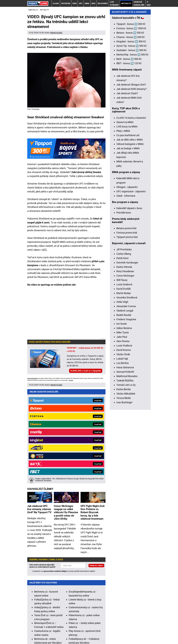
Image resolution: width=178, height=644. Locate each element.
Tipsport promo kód (127, 333)
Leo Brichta (123, 459)
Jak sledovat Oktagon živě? (131, 181)
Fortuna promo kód (127, 329)
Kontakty (42, 634)
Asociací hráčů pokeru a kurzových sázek (109, 597)
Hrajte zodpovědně (32, 378)
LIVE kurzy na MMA (127, 223)
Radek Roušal (124, 411)
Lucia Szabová (124, 381)
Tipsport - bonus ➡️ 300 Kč (131, 120)
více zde (71, 380)
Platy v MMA (123, 227)
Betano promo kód (126, 324)
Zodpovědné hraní (58, 597)
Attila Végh (122, 398)
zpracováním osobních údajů (55, 475)
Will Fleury (122, 376)
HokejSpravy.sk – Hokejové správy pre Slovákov (45, 562)
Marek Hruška (56, 33)
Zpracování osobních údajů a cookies (117, 634)
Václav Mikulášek (126, 490)
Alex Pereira (123, 437)
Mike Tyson (123, 429)
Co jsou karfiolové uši (128, 231)
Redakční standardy (61, 634)
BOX (93, 3)
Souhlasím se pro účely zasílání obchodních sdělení (64, 475)
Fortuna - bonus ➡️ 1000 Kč (131, 124)
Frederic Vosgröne (126, 415)
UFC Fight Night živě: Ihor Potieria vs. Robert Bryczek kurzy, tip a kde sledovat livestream (93, 416)
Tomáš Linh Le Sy (126, 481)
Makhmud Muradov (127, 472)
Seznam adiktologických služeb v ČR (100, 621)
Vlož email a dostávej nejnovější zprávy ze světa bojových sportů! (42, 469)
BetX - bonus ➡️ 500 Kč (129, 155)
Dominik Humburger (127, 359)
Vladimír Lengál (125, 407)
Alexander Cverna (126, 402)
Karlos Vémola (124, 363)
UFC (81, 3)
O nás (149, 3)
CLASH (56, 3)
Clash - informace (126, 292)
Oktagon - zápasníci (127, 283)
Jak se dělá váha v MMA (130, 236)
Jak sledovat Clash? (127, 189)
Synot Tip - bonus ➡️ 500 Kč (131, 142)
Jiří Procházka (124, 346)
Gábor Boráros (124, 424)
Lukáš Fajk (122, 455)
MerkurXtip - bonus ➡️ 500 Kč (132, 151)
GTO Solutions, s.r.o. (61, 638)
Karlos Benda (124, 485)
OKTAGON (66, 3)
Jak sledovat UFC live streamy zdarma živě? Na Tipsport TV (39, 413)
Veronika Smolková (127, 394)
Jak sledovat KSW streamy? (132, 185)
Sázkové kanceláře (139, 3)
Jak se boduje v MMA (128, 245)
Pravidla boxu (124, 309)
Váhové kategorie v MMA (130, 240)
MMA (87, 3)
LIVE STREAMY (114, 3)
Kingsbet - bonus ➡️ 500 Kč (131, 138)
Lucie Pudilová (124, 442)
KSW (75, 3)
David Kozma (124, 446)
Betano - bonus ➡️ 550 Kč (130, 129)
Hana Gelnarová (125, 464)
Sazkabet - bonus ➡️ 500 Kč (131, 146)
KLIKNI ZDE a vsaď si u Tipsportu (86, 371)
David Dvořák (124, 385)
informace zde (97, 611)
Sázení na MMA (125, 218)
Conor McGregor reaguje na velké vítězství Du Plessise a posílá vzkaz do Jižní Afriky (66, 416)
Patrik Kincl (122, 354)
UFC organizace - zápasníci (131, 288)
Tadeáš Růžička (125, 477)
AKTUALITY (126, 3)
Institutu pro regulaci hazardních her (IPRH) (105, 593)
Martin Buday (124, 389)
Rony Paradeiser (125, 367)
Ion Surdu (122, 420)
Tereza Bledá (123, 494)
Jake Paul (122, 433)
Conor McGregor (125, 372)
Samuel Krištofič (125, 468)
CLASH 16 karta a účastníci (131, 214)
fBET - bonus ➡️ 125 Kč (129, 159)
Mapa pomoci (128, 621)
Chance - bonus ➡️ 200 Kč (131, 133)
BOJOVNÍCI (103, 3)
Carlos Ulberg (124, 350)
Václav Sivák (123, 450)
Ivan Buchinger (124, 498)
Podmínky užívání (85, 634)
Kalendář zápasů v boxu (129, 304)
